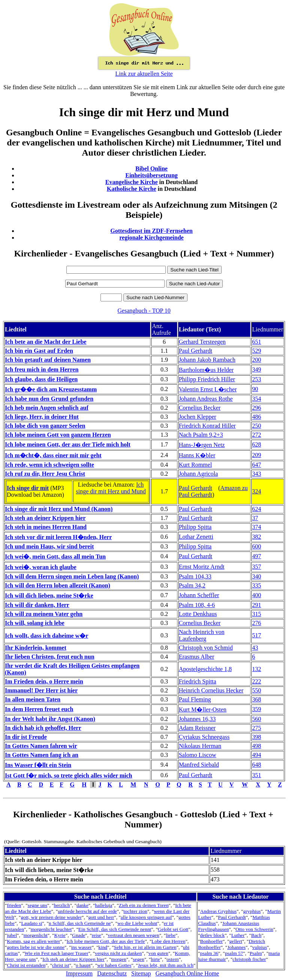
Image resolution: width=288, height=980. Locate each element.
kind (103, 947)
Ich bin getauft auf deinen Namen (48, 360)
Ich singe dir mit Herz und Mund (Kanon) (59, 509)
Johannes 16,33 (197, 719)
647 (256, 465)
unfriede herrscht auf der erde (87, 911)
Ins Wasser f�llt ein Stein (38, 765)
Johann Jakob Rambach (207, 360)
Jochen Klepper (198, 417)
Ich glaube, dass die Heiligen (41, 379)
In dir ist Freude (26, 737)
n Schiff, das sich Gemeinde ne (80, 923)
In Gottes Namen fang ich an (42, 755)
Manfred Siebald (199, 765)
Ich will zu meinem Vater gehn (44, 614)
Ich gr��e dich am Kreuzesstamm (51, 389)
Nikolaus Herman (200, 746)
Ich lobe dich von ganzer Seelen (45, 426)
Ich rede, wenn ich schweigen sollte (49, 465)
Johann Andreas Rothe (206, 399)
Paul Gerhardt (196, 351)
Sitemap (141, 973)
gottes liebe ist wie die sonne (36, 947)
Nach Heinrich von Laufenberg (202, 635)
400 (256, 595)
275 (256, 728)
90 (255, 389)
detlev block (213, 935)
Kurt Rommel (195, 465)
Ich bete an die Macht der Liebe (46, 342)
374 (256, 527)
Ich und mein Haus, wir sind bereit (49, 546)
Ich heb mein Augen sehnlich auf (47, 408)
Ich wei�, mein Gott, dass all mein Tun (55, 557)
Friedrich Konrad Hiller (207, 426)
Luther (238, 935)
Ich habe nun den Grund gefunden (49, 399)
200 (256, 360)
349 (256, 369)
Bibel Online (151, 169)
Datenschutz (112, 973)
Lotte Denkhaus (198, 614)
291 (256, 605)
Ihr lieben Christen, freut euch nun (50, 657)
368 (256, 699)
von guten (158, 953)
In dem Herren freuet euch (39, 709)
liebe (171, 935)
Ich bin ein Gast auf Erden (39, 351)
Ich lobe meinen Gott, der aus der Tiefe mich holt (68, 444)
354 (256, 399)
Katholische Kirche (132, 189)
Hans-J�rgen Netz (202, 445)
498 (256, 746)
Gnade (79, 935)
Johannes (236, 947)
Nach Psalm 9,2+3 (201, 435)
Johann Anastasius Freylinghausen (229, 926)
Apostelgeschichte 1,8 (205, 669)
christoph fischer (249, 959)
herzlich (62, 905)
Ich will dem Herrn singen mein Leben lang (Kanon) (72, 576)
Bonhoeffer (211, 941)
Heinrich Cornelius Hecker (211, 690)
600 (256, 546)
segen (138, 959)
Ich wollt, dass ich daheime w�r (46, 636)
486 (256, 417)
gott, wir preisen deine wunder (51, 917)
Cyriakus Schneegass (204, 737)
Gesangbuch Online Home (187, 973)
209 (256, 455)
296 (256, 408)
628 (256, 444)
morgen (118, 959)
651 (256, 342)
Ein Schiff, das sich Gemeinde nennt (115, 929)
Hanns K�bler (197, 455)
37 (255, 518)
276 (256, 623)
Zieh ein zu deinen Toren (144, 905)
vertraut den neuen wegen (133, 935)
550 (256, 690)
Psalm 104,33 (195, 576)
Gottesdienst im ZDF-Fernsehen (151, 231)
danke (82, 905)
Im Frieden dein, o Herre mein (44, 681)
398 (256, 737)
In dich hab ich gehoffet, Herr (43, 728)
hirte (155, 959)
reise (97, 935)
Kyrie (60, 935)
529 (256, 351)
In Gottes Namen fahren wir (41, 746)
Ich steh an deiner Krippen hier (45, 518)
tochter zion (135, 911)
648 (256, 765)
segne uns (37, 905)
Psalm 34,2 (192, 585)
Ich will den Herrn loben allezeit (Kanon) (58, 585)
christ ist (61, 965)
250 (256, 426)
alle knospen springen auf (146, 917)
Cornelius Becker (200, 408)
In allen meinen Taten (33, 699)
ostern (173, 959)
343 (256, 474)
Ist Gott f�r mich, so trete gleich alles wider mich (69, 775)
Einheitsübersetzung (151, 175)
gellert (236, 941)
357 (256, 567)
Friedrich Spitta (198, 681)
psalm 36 (209, 953)
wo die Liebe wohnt (137, 923)
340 (256, 576)
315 (256, 614)
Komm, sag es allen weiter (33, 941)
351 (256, 775)
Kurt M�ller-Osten (203, 710)
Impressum (79, 973)
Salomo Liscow (198, 755)
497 (256, 556)
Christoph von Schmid (206, 648)
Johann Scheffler (199, 595)
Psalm (256, 953)
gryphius (252, 911)
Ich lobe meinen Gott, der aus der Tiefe (106, 941)
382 (256, 537)
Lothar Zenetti (196, 537)
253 (256, 379)
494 (256, 755)
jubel (12, 935)
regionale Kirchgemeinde (151, 238)
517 (256, 635)
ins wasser (82, 947)
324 (256, 491)
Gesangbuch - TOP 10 (144, 311)
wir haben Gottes (114, 965)
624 (256, 509)
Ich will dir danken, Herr (37, 605)
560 (256, 719)
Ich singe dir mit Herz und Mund (111, 488)
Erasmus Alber (197, 657)
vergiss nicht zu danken (118, 953)
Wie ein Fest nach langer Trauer (56, 953)
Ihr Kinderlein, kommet (36, 648)
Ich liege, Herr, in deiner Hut (42, 417)
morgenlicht (36, 935)
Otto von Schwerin (254, 929)
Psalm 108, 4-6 (197, 605)
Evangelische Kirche (132, 182)
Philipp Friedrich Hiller (207, 379)
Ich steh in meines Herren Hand (46, 527)
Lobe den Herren (168, 941)
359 (256, 709)
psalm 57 (234, 953)
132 (256, 669)
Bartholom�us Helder (206, 370)
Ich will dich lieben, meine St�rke (49, 596)
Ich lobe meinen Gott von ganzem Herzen (58, 435)
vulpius (260, 947)
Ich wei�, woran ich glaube (41, 567)
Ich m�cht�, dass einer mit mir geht (53, 455)
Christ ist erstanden (26, 965)
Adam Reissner (197, 728)
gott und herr (101, 917)
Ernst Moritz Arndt (202, 567)
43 (255, 648)
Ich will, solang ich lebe (35, 623)
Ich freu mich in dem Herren (42, 369)
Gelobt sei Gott (173, 929)
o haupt (83, 965)
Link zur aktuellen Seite (144, 74)
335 (256, 585)
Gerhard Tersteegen (202, 342)
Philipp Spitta (195, 527)
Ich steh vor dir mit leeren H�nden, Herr (58, 537)
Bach (256, 935)
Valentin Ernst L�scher (208, 389)
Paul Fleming (195, 699)
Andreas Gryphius (218, 911)
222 (256, 681)
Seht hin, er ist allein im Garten (145, 947)
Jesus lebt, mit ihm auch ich (166, 965)
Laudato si (31, 923)
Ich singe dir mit (28, 488)
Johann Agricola (198, 474)
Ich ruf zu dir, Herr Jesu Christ (45, 474)
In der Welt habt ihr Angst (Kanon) (50, 719)
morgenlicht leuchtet (51, 929)
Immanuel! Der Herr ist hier (41, 690)
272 (256, 435)
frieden (14, 905)
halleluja (103, 905)
